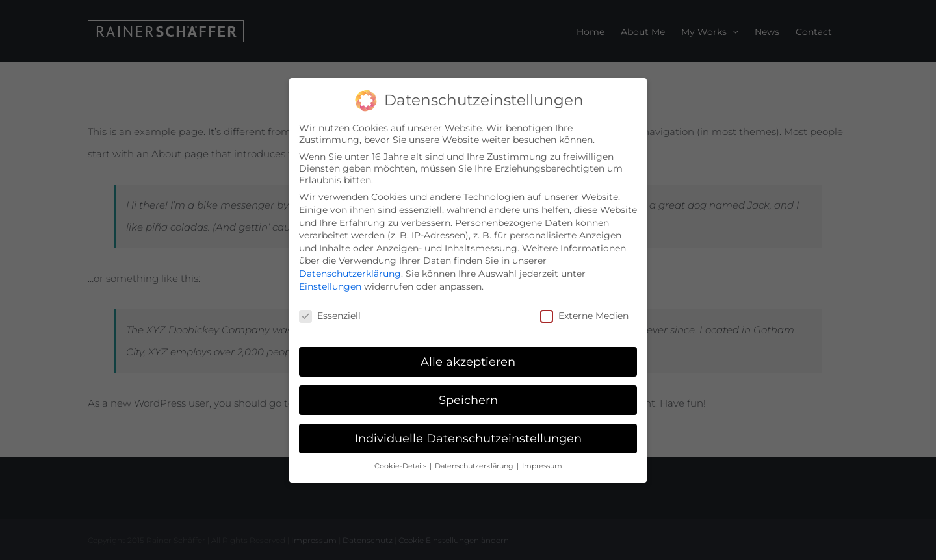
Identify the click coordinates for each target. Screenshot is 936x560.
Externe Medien (584, 314)
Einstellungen (330, 285)
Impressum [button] (542, 464)
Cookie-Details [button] (401, 464)
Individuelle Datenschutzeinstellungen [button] (468, 437)
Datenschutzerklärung (350, 272)
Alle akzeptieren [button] (468, 360)
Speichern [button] (468, 399)
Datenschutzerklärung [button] (475, 464)
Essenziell (330, 314)
